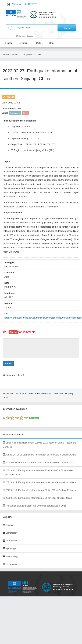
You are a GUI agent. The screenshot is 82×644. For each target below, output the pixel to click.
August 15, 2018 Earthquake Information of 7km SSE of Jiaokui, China (39, 455)
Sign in (13, 332)
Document (24, 43)
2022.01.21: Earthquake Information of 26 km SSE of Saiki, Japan (37, 498)
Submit (8, 363)
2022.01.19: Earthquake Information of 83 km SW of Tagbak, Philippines (40, 490)
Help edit (8, 97)
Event (15, 54)
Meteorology (12, 556)
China (26, 113)
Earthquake (15, 113)
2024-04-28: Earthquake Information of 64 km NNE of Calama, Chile (38, 463)
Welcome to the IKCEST (24, 4)
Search (67, 28)
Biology (9, 525)
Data (40, 43)
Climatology (12, 533)
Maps (53, 43)
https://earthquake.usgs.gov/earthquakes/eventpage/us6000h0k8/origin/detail (43, 318)
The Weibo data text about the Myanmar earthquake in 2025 (34, 506)
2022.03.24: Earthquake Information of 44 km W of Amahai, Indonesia (39, 482)
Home (9, 43)
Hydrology (11, 548)
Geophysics (28, 54)
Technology (11, 564)
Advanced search (26, 36)
